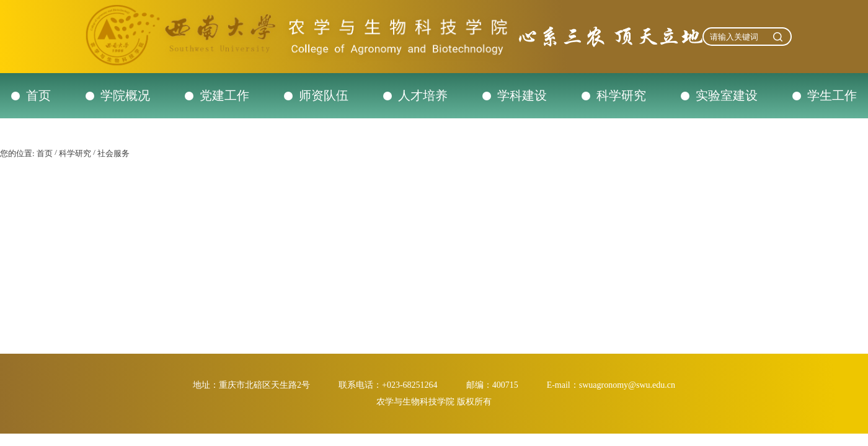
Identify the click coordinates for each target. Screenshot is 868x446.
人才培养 (423, 95)
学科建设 (522, 95)
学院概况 (125, 95)
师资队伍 (324, 95)
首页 (38, 95)
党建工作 (224, 95)
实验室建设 (727, 95)
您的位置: (17, 153)
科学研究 (621, 95)
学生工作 (832, 95)
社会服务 (113, 153)
